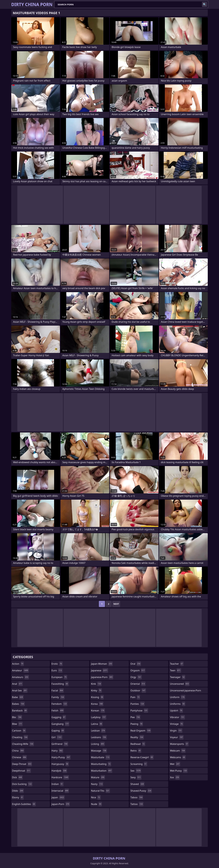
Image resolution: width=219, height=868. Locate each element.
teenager (178, 677)
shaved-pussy (141, 791)
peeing (137, 724)
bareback (20, 711)
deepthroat (21, 771)
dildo (18, 791)
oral (136, 664)
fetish (58, 711)
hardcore (60, 777)
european (59, 677)
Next (116, 604)
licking (98, 744)
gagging (59, 717)
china (18, 751)
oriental (138, 684)
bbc (17, 717)
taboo (137, 797)
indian (58, 784)
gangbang (60, 724)
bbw (17, 724)
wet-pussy (179, 771)
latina (97, 724)
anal (17, 684)
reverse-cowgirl (142, 757)
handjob (59, 771)
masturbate (100, 757)
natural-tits (100, 791)
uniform (177, 697)
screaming (139, 764)
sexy (136, 777)
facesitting (60, 684)
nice (96, 797)
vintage (177, 724)
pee (135, 717)
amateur (20, 670)
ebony (18, 797)
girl (57, 737)
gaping (58, 731)
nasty (97, 784)
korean (98, 711)
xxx (175, 777)
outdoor (138, 690)
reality (137, 737)
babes (18, 704)
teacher (177, 664)
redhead (138, 744)
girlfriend (60, 744)
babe (18, 697)
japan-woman (102, 664)
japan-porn (61, 804)
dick (17, 777)
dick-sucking (22, 784)
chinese (19, 757)
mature (98, 777)
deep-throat (22, 764)
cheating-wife (23, 744)
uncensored (180, 684)
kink (96, 684)
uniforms (178, 704)
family (58, 697)
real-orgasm (141, 731)
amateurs (20, 677)
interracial (60, 791)
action (18, 664)
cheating (20, 737)
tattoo (137, 804)
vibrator (177, 717)
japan (58, 797)
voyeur (177, 737)
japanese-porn (102, 677)
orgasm (138, 670)
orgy (136, 677)
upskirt (176, 711)
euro (57, 670)
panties (138, 704)
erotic (57, 664)
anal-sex (20, 690)
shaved (137, 784)
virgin (176, 731)
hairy (57, 751)
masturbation (102, 771)
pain (135, 697)
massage (99, 751)
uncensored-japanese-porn (185, 691)
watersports (179, 744)
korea (97, 704)
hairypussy (60, 764)
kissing (97, 697)
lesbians (99, 737)
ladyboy (99, 717)
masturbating (101, 764)
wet (175, 764)
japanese (99, 670)
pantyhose (139, 711)
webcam (178, 751)
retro (136, 751)
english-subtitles (24, 804)
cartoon (19, 731)
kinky (96, 690)
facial (58, 690)
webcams (178, 757)
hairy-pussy (61, 757)
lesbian (98, 731)
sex (136, 771)
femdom (60, 704)
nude (96, 804)
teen (175, 670)
